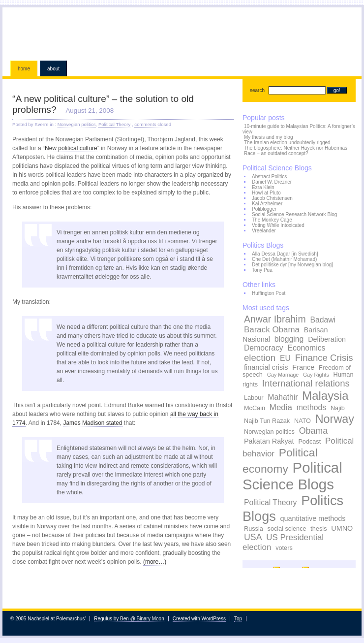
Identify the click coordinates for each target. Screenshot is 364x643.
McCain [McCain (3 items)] (255, 408)
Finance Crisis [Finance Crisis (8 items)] (324, 358)
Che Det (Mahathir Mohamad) (284, 259)
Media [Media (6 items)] (281, 407)
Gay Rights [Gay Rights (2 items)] (316, 375)
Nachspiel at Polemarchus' (182, 32)
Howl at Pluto (266, 193)
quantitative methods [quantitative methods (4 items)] (313, 518)
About (53, 69)
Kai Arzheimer (267, 204)
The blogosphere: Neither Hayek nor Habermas (296, 148)
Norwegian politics (77, 124)
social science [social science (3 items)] (287, 529)
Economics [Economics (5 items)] (306, 348)
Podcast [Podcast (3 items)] (309, 442)
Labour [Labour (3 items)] (254, 398)
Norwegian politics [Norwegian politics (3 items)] (269, 432)
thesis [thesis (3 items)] (318, 529)
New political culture (71, 148)
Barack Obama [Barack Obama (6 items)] (272, 330)
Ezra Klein (263, 187)
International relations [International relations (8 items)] (306, 383)
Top (238, 619)
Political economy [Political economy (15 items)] (280, 461)
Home (24, 69)
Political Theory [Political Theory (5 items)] (270, 502)
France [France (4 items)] (303, 367)
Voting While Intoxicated (278, 225)
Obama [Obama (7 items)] (313, 431)
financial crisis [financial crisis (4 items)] (266, 367)
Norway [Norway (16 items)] (335, 419)
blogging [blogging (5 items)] (289, 339)
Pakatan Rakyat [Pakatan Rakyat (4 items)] (269, 441)
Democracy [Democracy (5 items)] (264, 348)
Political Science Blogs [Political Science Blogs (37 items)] (292, 476)
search (257, 90)
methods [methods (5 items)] (311, 407)
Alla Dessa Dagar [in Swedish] (285, 254)
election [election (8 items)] (260, 358)
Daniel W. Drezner (272, 182)
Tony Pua (262, 270)
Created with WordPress (199, 619)
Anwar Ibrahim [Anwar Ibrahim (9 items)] (275, 319)
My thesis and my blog (269, 137)
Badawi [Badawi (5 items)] (323, 320)
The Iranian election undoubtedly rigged (287, 143)
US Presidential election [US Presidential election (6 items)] (283, 542)
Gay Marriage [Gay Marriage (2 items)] (283, 375)
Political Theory (114, 124)
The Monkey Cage (272, 220)
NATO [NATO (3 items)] (303, 421)
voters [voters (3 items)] (284, 548)
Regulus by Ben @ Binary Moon (129, 619)
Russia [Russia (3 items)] (254, 529)
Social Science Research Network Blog (294, 214)
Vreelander (264, 231)
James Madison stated (92, 423)
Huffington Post (269, 293)
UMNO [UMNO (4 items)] (342, 528)
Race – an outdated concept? (276, 153)
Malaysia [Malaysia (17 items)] (325, 396)
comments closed (153, 124)
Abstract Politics (269, 177)
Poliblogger (264, 209)
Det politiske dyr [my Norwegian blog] (292, 265)
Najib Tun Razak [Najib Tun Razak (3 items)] (267, 421)
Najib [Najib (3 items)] (338, 408)
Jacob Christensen (272, 198)
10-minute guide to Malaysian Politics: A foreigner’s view (299, 129)
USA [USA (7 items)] (253, 537)
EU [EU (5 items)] (285, 358)
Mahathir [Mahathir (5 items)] (283, 397)
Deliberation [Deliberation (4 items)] (327, 339)
